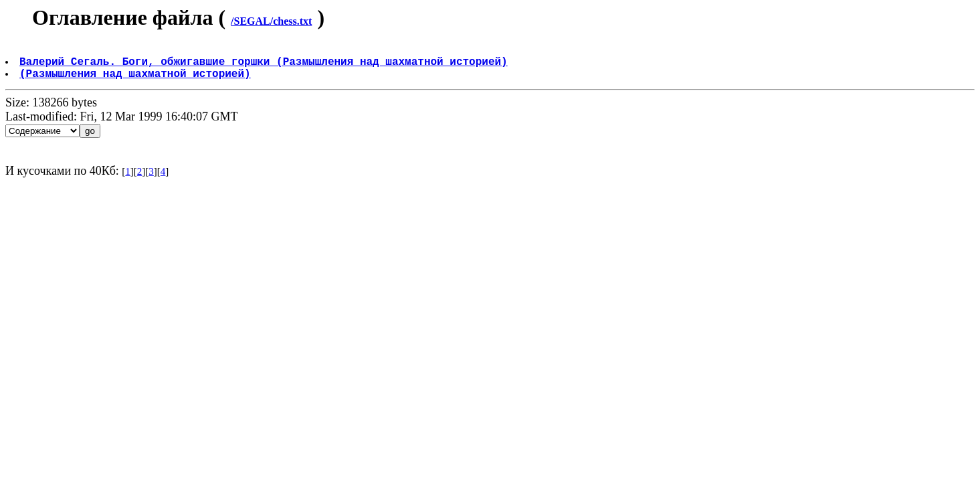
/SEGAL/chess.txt (271, 21)
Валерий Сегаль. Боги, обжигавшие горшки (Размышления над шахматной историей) (265, 66)
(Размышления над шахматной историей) (136, 81)
